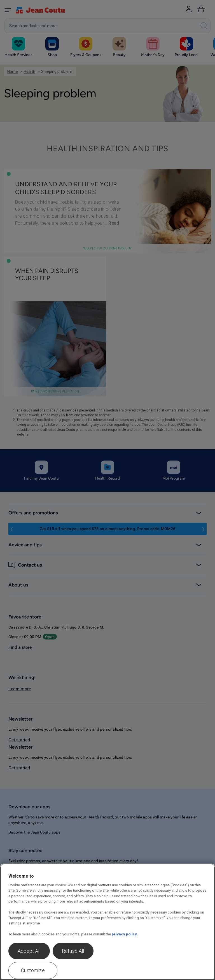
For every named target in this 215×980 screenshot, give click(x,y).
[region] (107, 922)
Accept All (29, 951)
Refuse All (73, 951)
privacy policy (124, 934)
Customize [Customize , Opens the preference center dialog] (33, 970)
